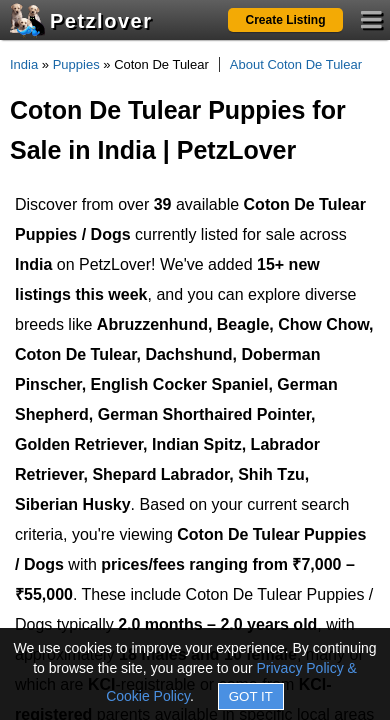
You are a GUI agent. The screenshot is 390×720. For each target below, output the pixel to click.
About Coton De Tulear (296, 64)
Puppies (76, 64)
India (24, 64)
